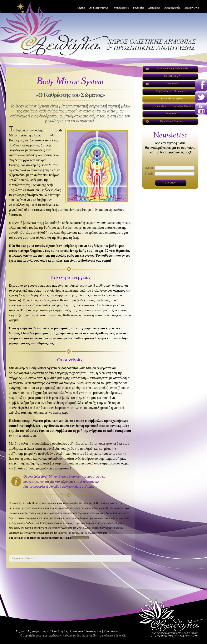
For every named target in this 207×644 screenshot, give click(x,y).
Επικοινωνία (112, 631)
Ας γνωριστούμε (38, 631)
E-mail (30, 558)
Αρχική (20, 631)
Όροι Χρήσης (59, 631)
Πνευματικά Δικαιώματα (86, 631)
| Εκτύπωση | (18, 558)
